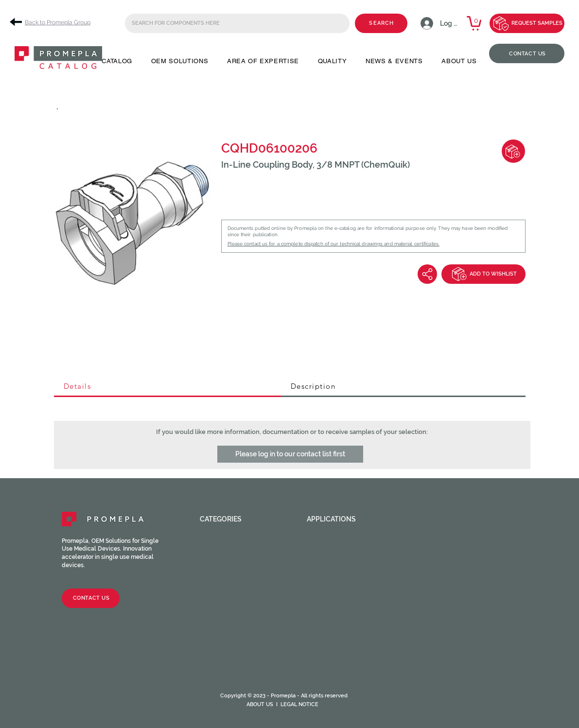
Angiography (331, 541)
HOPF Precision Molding (245, 665)
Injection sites (228, 580)
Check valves (224, 564)
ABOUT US (260, 704)
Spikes (211, 611)
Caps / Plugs (224, 556)
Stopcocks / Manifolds (245, 603)
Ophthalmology (337, 595)
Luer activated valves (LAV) (249, 572)
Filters (213, 626)
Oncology (326, 588)
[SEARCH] (381, 23)
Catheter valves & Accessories (233, 638)
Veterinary (327, 619)
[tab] (167, 387)
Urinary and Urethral (348, 611)
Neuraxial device (338, 580)
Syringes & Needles (236, 650)
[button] (117, 61)
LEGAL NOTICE (299, 704)
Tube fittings (225, 588)
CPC (207, 658)
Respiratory (330, 603)
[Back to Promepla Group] (53, 22)
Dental (320, 556)
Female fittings (229, 541)
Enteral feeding (337, 564)
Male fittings (225, 549)
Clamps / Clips (227, 595)
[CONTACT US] (527, 53)
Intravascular (334, 572)
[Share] (427, 274)
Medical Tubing (228, 673)
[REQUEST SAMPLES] (527, 23)
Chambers (218, 619)
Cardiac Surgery (338, 549)
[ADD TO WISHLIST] (483, 274)
